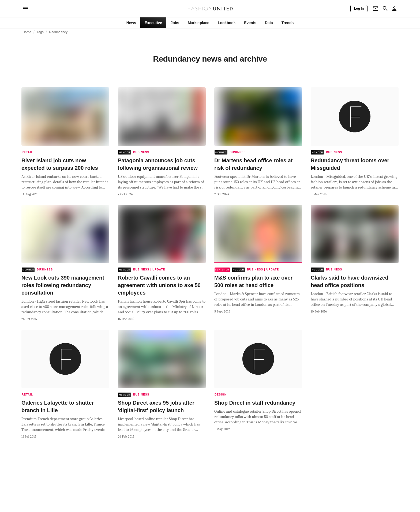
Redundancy (58, 32)
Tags (40, 32)
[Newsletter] (376, 9)
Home (27, 32)
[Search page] (385, 9)
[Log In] (359, 9)
